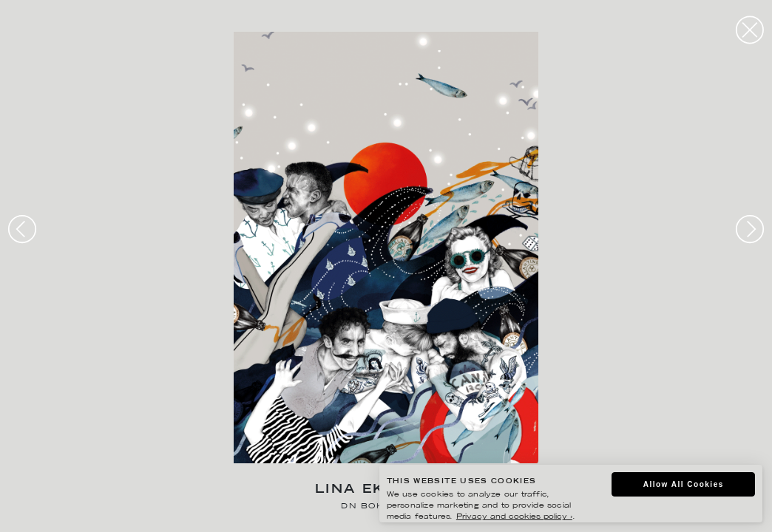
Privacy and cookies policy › (514, 517)
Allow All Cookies (684, 484)
